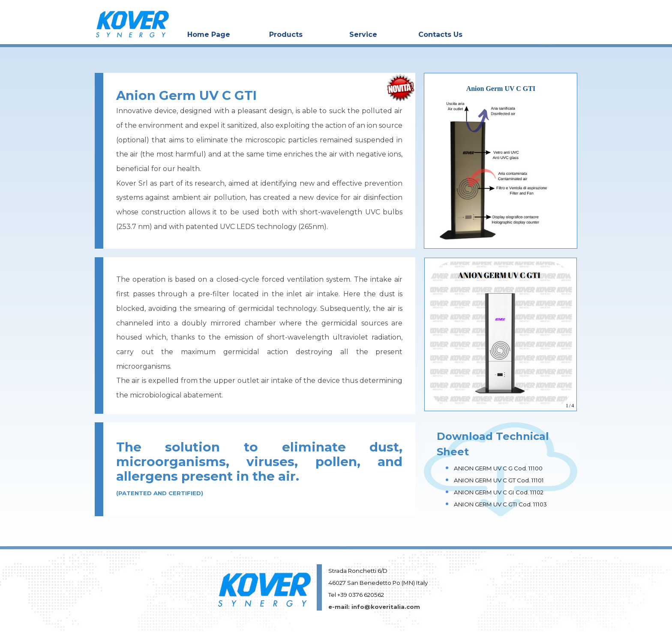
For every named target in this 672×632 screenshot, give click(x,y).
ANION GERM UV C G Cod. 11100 (498, 468)
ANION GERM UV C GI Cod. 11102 (499, 492)
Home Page (209, 35)
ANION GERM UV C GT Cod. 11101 (499, 480)
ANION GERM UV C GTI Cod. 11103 (500, 504)
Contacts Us (440, 35)
